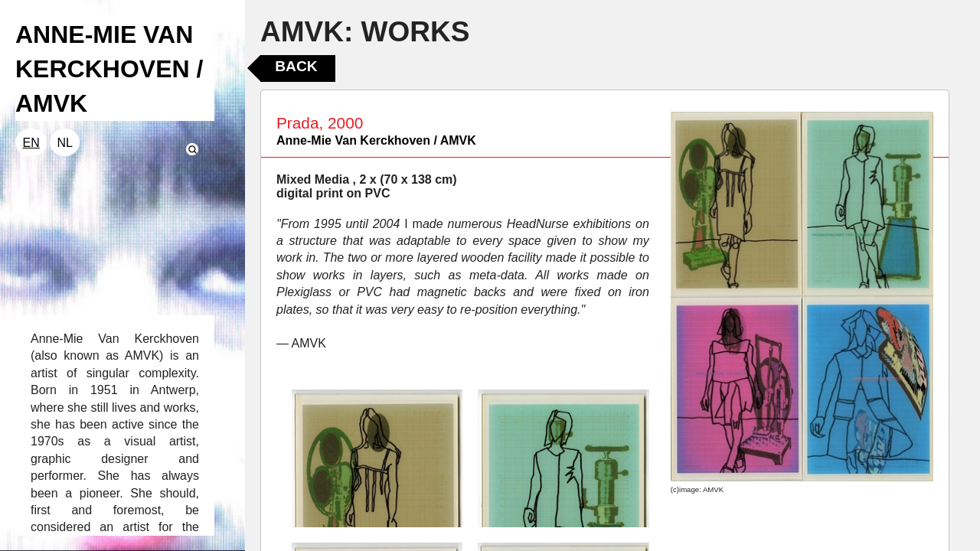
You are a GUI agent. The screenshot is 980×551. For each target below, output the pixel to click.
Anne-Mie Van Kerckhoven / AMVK (376, 140)
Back (296, 66)
